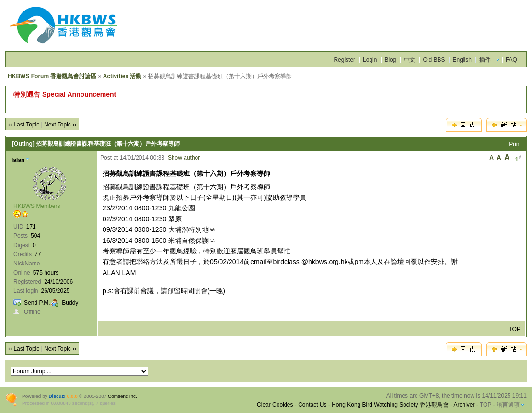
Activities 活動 (122, 76)
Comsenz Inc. (122, 396)
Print (515, 144)
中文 (409, 60)
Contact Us (312, 405)
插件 (485, 60)
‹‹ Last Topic (24, 125)
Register (344, 60)
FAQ (511, 60)
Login (370, 60)
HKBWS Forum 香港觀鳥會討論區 (52, 76)
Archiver (464, 405)
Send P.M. (37, 303)
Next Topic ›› (60, 125)
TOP (514, 329)
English (462, 60)
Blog (390, 60)
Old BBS (434, 60)
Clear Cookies (275, 405)
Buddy (70, 303)
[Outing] (23, 144)
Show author (184, 158)
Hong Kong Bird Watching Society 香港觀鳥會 (390, 405)
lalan (18, 160)
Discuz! (57, 396)
